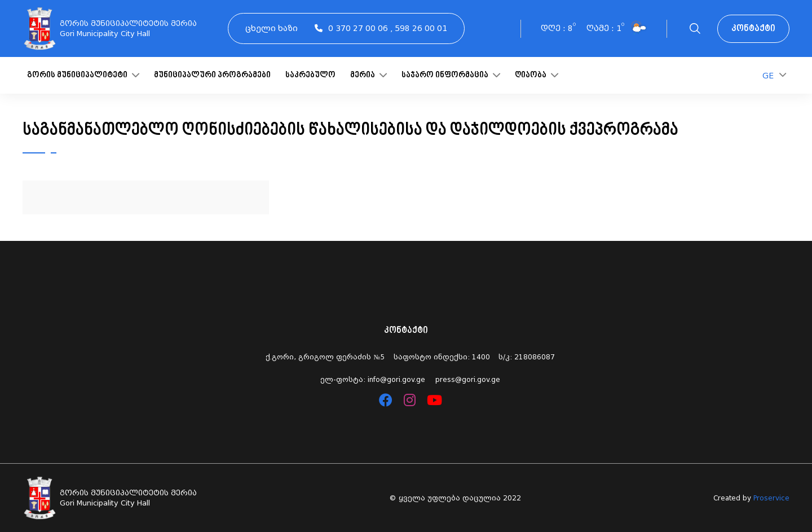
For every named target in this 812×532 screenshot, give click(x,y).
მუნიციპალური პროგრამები (212, 75)
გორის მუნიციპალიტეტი (83, 75)
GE (774, 75)
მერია (369, 75)
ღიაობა (537, 75)
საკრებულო (310, 75)
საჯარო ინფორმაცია (451, 75)
